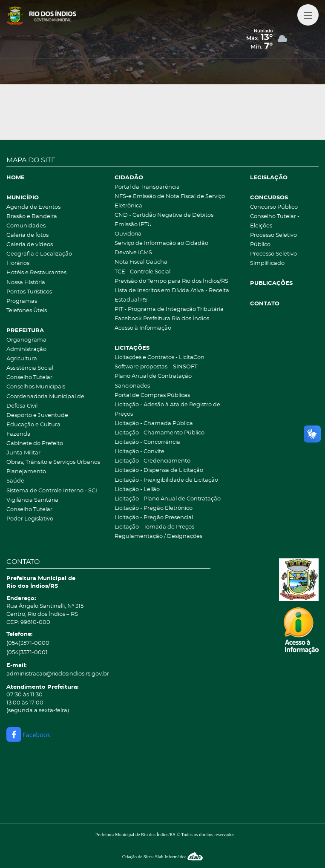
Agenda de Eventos (33, 207)
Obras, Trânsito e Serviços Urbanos (53, 462)
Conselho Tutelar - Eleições (275, 221)
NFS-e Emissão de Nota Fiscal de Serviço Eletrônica (170, 201)
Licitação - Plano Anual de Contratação (168, 499)
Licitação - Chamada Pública (154, 424)
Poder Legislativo (30, 519)
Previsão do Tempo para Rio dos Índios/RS (171, 281)
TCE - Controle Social (142, 272)
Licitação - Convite (139, 452)
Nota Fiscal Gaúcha (141, 262)
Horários (18, 263)
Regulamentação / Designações (158, 536)
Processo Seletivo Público (273, 240)
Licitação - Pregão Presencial (154, 518)
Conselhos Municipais (36, 387)
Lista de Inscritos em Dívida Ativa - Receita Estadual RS (172, 295)
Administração (26, 349)
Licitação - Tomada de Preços (154, 527)
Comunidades (26, 226)
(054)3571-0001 (27, 653)
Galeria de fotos (27, 235)
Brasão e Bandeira (32, 217)
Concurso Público (274, 207)
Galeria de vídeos (30, 245)
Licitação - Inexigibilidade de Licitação (166, 480)
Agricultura (22, 359)
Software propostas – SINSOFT (156, 367)
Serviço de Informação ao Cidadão (161, 243)
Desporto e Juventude (37, 415)
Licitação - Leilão (137, 490)
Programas (22, 301)
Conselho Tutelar (29, 378)
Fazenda (19, 434)
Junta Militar (23, 453)
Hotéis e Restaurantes (36, 273)
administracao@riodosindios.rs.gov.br (58, 674)
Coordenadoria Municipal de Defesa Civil (45, 401)
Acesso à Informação (143, 328)
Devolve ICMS (133, 253)
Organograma (26, 340)
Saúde (15, 481)
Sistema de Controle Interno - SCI (52, 491)
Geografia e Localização (39, 254)
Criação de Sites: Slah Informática (163, 857)
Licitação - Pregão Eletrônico (154, 508)
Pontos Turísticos (29, 292)
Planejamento (26, 472)
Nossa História (26, 283)
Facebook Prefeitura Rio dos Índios (162, 319)
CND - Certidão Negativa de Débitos (164, 215)
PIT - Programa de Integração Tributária (169, 309)
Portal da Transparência (147, 187)
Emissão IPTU (133, 225)
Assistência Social (30, 368)
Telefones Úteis (27, 311)
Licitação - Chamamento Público (160, 433)
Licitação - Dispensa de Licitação (159, 470)
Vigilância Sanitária (32, 500)
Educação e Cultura (33, 425)
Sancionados (132, 386)
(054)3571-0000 (28, 643)
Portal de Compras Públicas (152, 395)
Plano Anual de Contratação (153, 376)
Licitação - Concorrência (147, 442)
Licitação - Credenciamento (152, 461)
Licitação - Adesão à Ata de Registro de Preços (167, 410)
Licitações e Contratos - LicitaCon (160, 358)
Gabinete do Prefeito (35, 444)
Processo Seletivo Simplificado (273, 259)
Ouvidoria (128, 234)
